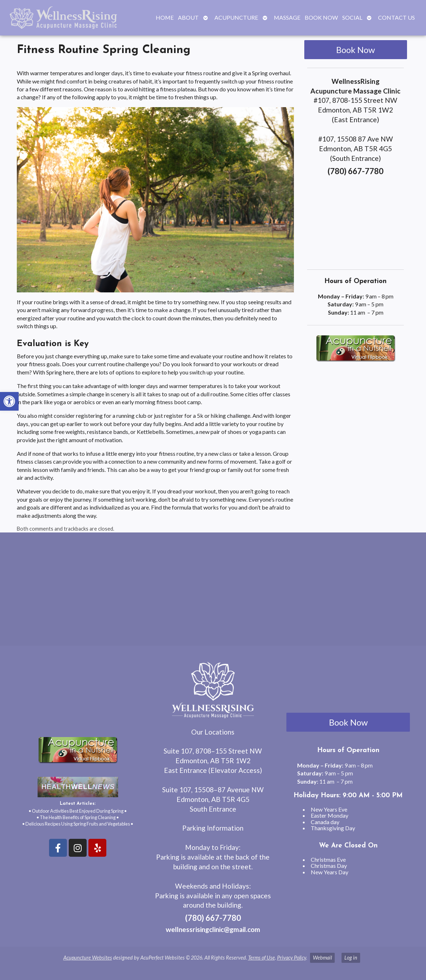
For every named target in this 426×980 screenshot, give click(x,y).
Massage (287, 17)
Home (165, 17)
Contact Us (396, 17)
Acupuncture (236, 17)
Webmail (322, 958)
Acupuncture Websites (88, 958)
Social (352, 17)
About (188, 17)
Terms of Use (262, 958)
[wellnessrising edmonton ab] (213, 592)
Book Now (321, 17)
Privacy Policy (292, 958)
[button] (9, 401)
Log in (351, 958)
